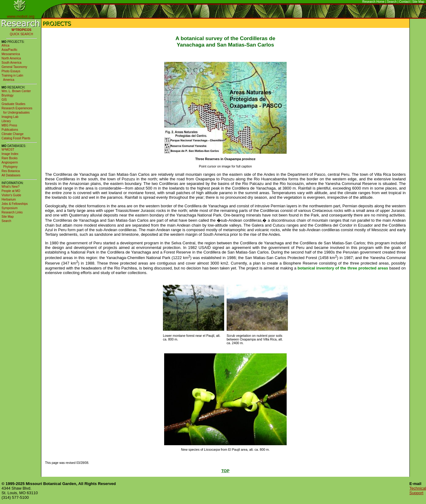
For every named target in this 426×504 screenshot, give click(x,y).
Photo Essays (11, 71)
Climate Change (13, 134)
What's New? (11, 187)
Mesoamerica (11, 54)
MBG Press (9, 125)
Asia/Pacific (9, 50)
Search (392, 2)
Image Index (10, 154)
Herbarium (9, 199)
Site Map (418, 2)
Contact (404, 2)
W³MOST (8, 150)
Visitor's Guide (11, 195)
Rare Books (9, 158)
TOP (226, 471)
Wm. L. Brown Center (16, 91)
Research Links (12, 212)
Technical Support (418, 491)
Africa (6, 45)
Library (6, 121)
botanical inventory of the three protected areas (343, 268)
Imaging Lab (10, 117)
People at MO (11, 191)
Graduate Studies (13, 104)
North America (11, 58)
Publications (10, 130)
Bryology (8, 95)
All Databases (11, 175)
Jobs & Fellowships (15, 204)
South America (11, 63)
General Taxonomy (14, 67)
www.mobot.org (21, 16)
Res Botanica (11, 171)
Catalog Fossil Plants (16, 138)
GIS (4, 100)
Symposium (9, 208)
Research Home (373, 2)
